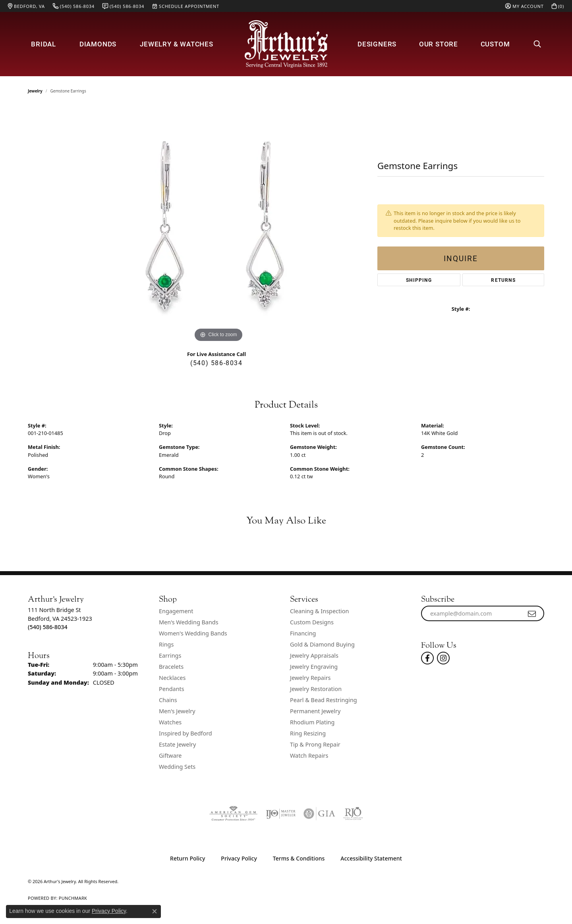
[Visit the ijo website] (281, 814)
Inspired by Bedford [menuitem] (186, 733)
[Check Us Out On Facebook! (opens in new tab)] (427, 658)
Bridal (43, 44)
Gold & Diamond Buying (322, 644)
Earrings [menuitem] (170, 655)
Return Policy (187, 858)
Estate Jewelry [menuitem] (177, 744)
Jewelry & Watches (177, 44)
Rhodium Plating (312, 722)
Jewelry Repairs (310, 678)
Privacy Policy (239, 858)
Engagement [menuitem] (176, 611)
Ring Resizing (308, 733)
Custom (495, 44)
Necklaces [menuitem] (172, 678)
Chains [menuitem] (168, 700)
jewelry (35, 91)
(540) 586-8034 (216, 363)
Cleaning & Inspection (319, 611)
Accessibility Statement (371, 858)
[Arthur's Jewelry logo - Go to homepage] (286, 44)
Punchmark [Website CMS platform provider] (73, 898)
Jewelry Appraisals (314, 655)
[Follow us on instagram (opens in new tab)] (443, 658)
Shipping (419, 280)
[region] (218, 225)
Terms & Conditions (299, 858)
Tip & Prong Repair (315, 744)
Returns (503, 280)
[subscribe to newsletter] (532, 614)
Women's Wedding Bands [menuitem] (193, 633)
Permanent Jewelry (315, 711)
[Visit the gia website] (319, 814)
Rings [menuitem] (166, 644)
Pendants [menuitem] (172, 689)
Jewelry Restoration (316, 689)
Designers (377, 44)
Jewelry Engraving (314, 667)
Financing (303, 633)
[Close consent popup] (155, 911)
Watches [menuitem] (170, 722)
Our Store (439, 44)
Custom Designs (312, 622)
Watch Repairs (309, 756)
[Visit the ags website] (233, 814)
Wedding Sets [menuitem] (177, 767)
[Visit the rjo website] (353, 814)
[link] (26, 6)
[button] (524, 6)
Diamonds (98, 44)
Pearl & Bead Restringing (324, 700)
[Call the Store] (48, 627)
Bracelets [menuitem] (171, 667)
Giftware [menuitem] (170, 756)
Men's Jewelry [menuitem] (177, 711)
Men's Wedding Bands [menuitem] (189, 622)
